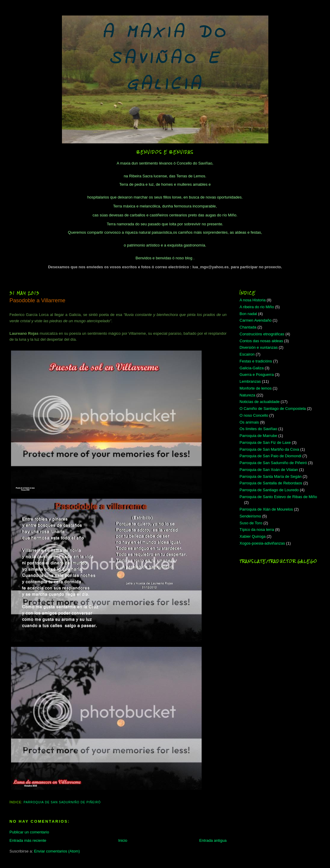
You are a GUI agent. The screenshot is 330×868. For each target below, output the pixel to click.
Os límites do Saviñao (258, 429)
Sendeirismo (250, 516)
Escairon (247, 354)
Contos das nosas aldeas (261, 341)
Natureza (247, 395)
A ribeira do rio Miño (257, 307)
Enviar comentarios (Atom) (57, 851)
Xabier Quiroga (252, 536)
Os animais (249, 422)
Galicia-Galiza (252, 368)
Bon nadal (248, 314)
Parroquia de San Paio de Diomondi (270, 456)
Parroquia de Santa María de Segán (270, 476)
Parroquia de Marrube (258, 436)
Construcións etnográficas (262, 334)
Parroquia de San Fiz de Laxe (265, 442)
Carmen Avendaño (255, 320)
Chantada (248, 327)
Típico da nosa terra (257, 530)
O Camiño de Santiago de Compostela (273, 409)
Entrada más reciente (28, 840)
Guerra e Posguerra (257, 375)
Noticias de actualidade (259, 402)
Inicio (123, 840)
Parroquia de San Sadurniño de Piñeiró (62, 802)
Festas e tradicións (256, 361)
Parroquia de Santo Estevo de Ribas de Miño (278, 497)
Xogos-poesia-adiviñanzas (262, 543)
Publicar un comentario (29, 832)
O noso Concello (254, 415)
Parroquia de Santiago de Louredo (269, 490)
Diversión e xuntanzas (259, 347)
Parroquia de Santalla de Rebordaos (271, 483)
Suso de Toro (251, 523)
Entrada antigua (213, 840)
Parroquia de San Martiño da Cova (269, 449)
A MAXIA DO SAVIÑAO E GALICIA (165, 59)
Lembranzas (250, 381)
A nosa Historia (252, 300)
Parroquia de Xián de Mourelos (266, 509)
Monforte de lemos (256, 388)
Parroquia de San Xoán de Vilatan (269, 470)
